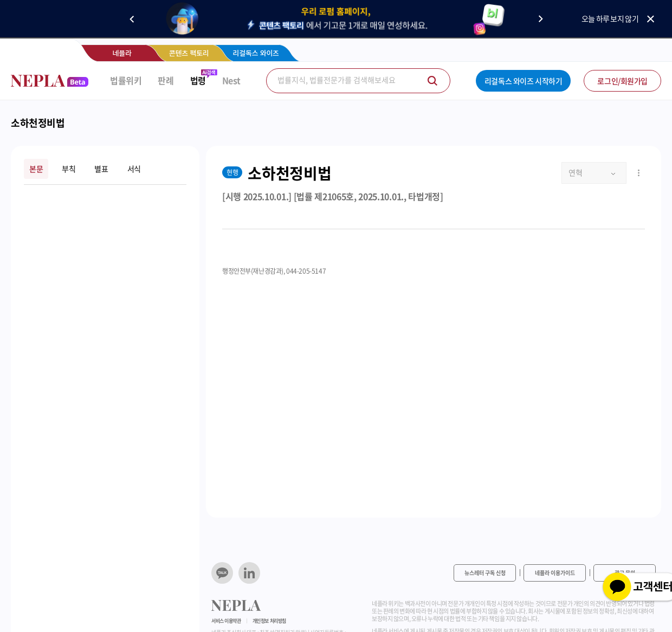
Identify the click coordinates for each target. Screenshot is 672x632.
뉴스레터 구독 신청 (485, 573)
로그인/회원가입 (622, 81)
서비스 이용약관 (226, 621)
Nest (231, 80)
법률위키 (126, 80)
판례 (166, 80)
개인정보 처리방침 (269, 621)
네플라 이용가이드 (555, 573)
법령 (198, 80)
